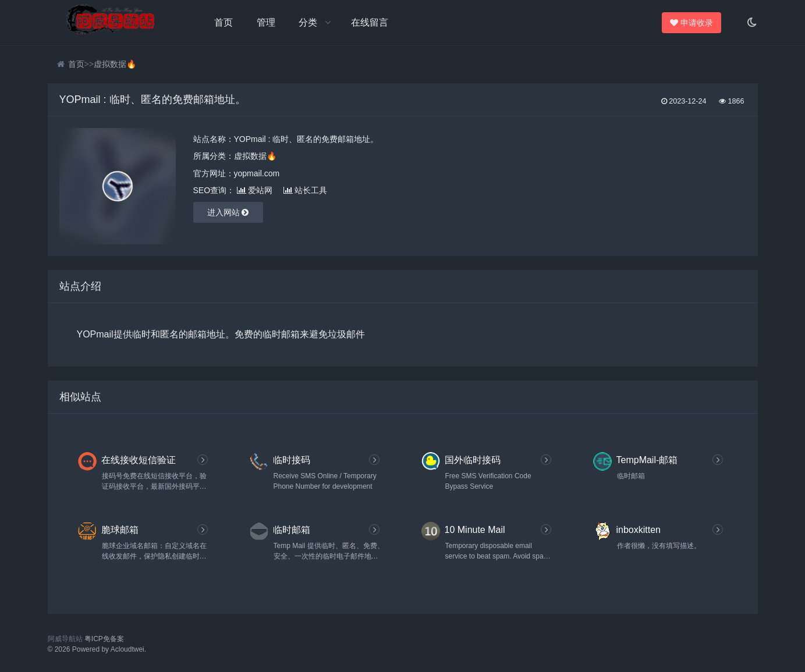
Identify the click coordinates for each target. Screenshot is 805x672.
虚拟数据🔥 (115, 64)
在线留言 (370, 22)
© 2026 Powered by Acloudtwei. (97, 649)
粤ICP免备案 (104, 639)
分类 (308, 22)
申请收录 (693, 23)
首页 (224, 22)
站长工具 (305, 190)
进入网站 (228, 212)
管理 (266, 22)
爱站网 (255, 190)
